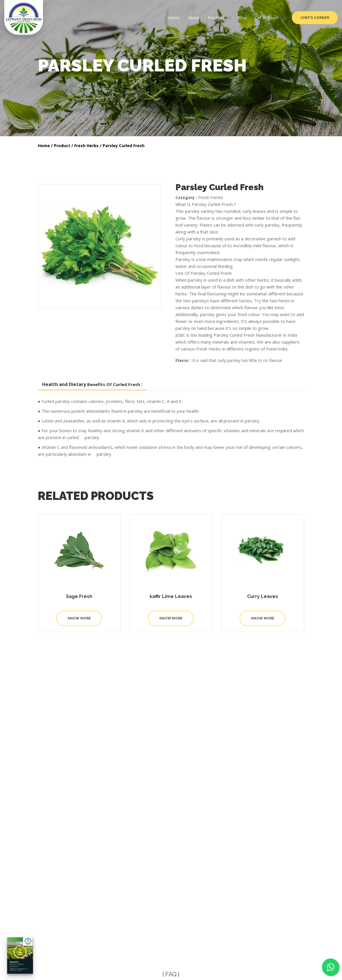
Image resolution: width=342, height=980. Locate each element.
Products (216, 18)
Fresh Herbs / (88, 146)
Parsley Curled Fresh (124, 146)
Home (174, 18)
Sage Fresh (79, 596)
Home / (45, 146)
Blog (242, 18)
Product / (63, 146)
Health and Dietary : (92, 384)
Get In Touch (267, 18)
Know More (79, 618)
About (194, 18)
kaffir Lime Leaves (171, 596)
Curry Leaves (263, 596)
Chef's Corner (315, 18)
